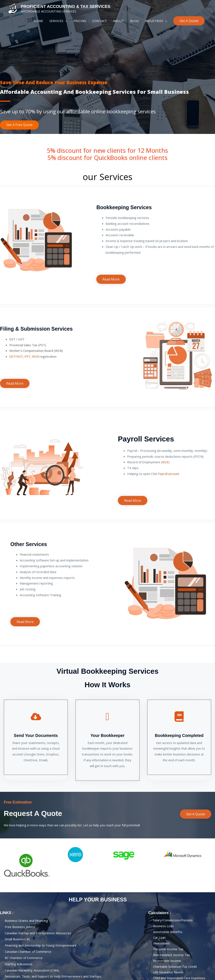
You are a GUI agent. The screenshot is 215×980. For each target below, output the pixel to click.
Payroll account (169, 474)
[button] (189, 21)
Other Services (29, 544)
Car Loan (159, 938)
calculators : (160, 913)
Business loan (163, 926)
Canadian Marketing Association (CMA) (32, 970)
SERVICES (56, 21)
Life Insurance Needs (168, 972)
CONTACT (100, 21)
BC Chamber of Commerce (24, 958)
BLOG (134, 21)
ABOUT (118, 21)
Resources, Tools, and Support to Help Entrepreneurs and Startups (53, 976)
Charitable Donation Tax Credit (175, 966)
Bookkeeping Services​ (124, 207)
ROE (165, 462)
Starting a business (19, 964)
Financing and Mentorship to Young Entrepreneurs (41, 945)
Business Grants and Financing (26, 921)
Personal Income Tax (168, 949)
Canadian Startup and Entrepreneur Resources (38, 933)
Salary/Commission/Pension (173, 920)
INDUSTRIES (154, 21)
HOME (38, 21)
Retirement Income (167, 961)
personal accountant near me (98, 197)
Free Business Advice (20, 927)
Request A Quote (33, 814)
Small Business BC (18, 939)
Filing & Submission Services (36, 329)
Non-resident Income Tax (172, 955)
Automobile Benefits (168, 932)
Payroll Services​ (146, 439)
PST (27, 356)
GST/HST (16, 356)
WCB (35, 356)
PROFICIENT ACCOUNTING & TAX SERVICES (66, 6)
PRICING (80, 21)
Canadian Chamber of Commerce (28, 952)
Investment (161, 943)
